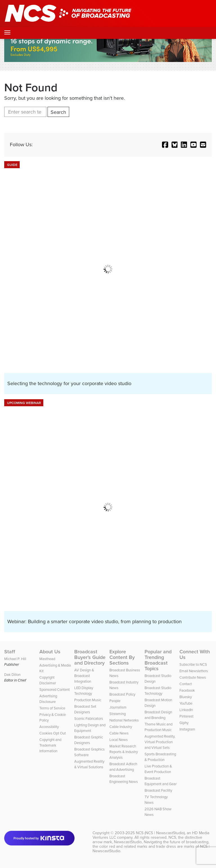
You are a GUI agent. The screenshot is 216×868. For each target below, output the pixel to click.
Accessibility (49, 727)
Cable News (119, 733)
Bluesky (186, 697)
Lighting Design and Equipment (90, 728)
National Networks (124, 720)
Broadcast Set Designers (85, 709)
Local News (119, 740)
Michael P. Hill (15, 659)
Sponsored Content (55, 690)
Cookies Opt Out (53, 733)
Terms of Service (52, 708)
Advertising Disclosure (48, 699)
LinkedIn (186, 710)
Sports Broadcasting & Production (160, 757)
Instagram (187, 729)
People (115, 701)
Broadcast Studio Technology (158, 691)
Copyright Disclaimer (48, 680)
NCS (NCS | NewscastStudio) (160, 833)
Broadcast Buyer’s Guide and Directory (90, 657)
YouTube (186, 703)
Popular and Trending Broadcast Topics (158, 660)
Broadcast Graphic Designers (89, 740)
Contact (186, 684)
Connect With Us (195, 654)
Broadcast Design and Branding (158, 715)
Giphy (184, 723)
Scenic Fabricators (89, 719)
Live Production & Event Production (158, 769)
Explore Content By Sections (122, 657)
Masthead (47, 659)
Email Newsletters (194, 671)
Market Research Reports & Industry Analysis (124, 752)
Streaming (118, 714)
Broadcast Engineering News (124, 779)
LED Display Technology (84, 691)
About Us (50, 652)
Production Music (88, 700)
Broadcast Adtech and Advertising (123, 767)
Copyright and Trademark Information (50, 745)
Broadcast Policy (122, 694)
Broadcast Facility (158, 790)
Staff (10, 652)
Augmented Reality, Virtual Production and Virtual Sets (160, 742)
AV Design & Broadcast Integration (84, 676)
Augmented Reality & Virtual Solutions (89, 764)
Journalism (118, 707)
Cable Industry (121, 727)
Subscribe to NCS (193, 664)
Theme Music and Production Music (158, 727)
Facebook (187, 690)
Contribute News (193, 677)
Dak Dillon (12, 675)
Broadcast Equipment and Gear (161, 781)
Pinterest (186, 716)
